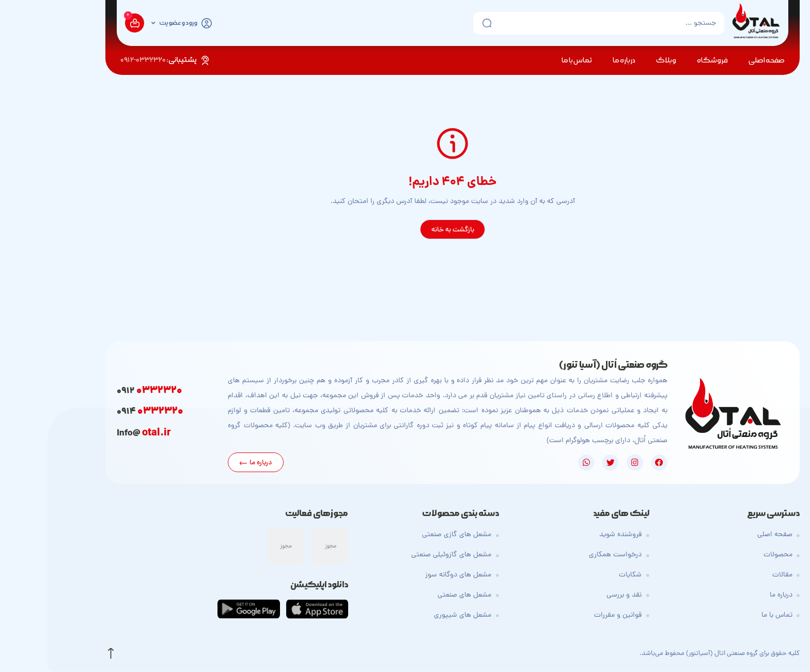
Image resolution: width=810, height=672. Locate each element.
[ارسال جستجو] (436, 23)
